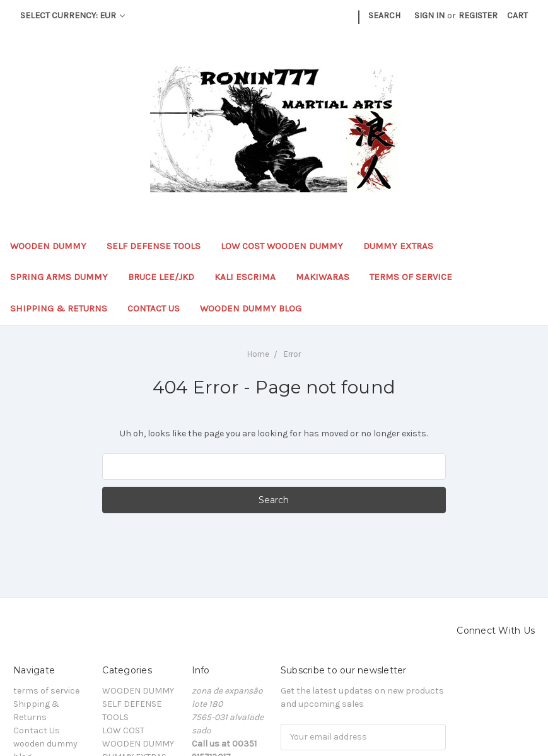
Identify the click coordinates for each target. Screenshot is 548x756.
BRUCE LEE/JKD (161, 277)
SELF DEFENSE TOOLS (154, 246)
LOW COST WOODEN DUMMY (282, 246)
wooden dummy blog (251, 308)
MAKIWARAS (323, 277)
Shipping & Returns (59, 308)
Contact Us (154, 308)
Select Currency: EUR (73, 15)
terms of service (411, 277)
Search (384, 15)
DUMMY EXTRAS (398, 246)
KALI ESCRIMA (245, 277)
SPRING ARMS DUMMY (59, 277)
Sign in (429, 15)
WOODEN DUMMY (48, 246)
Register (478, 15)
